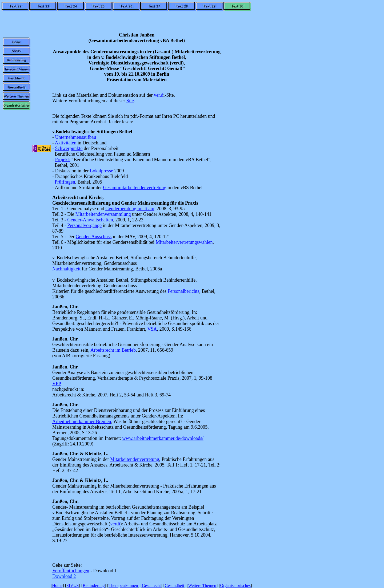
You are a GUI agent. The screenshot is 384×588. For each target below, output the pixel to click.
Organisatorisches (235, 585)
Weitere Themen (202, 585)
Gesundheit (175, 585)
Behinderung (94, 585)
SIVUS (73, 585)
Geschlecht (151, 585)
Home (57, 585)
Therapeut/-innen (123, 585)
